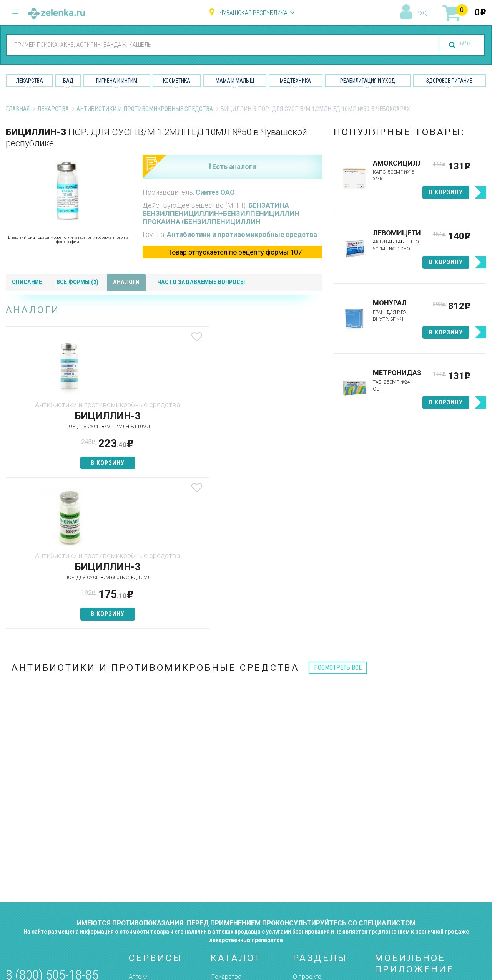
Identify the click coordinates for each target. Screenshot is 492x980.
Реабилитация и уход (368, 81)
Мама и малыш (235, 81)
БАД (68, 81)
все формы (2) (77, 282)
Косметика (177, 81)
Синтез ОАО (215, 192)
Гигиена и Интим (117, 81)
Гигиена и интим (232, 853)
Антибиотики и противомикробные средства (145, 109)
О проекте (307, 826)
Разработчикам (315, 880)
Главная (18, 109)
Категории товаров (156, 839)
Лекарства (30, 81)
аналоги (126, 282)
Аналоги (140, 866)
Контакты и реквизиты (324, 866)
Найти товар (146, 853)
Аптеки (138, 826)
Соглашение (310, 893)
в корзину (58, 463)
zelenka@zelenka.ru (33, 870)
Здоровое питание (449, 81)
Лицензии (306, 853)
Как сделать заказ (155, 880)
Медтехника (295, 81)
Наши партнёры (315, 839)
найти (454, 45)
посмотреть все (338, 517)
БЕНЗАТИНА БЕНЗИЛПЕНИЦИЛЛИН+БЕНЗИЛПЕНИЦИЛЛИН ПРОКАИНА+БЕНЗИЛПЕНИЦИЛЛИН (221, 214)
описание (27, 282)
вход (423, 13)
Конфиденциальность (324, 907)
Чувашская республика (253, 13)
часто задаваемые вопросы (201, 282)
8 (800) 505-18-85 (52, 824)
